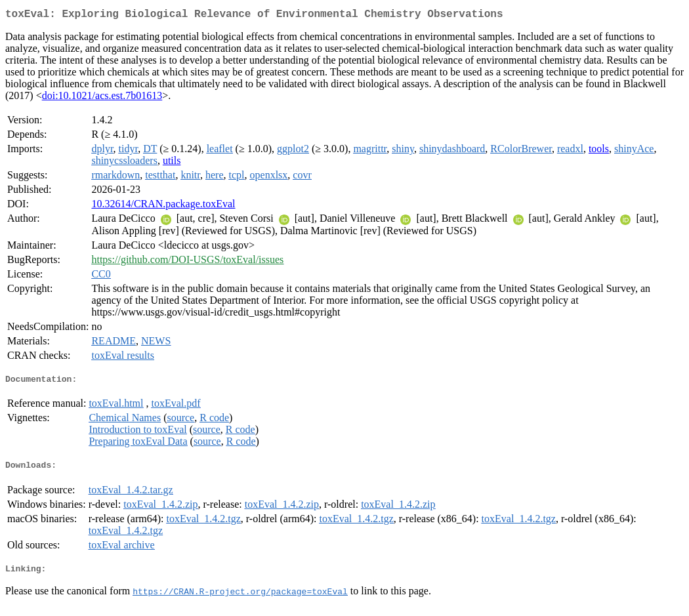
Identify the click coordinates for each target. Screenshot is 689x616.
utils (172, 163)
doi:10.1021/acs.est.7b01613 (102, 98)
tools (599, 151)
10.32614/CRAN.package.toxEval (163, 206)
